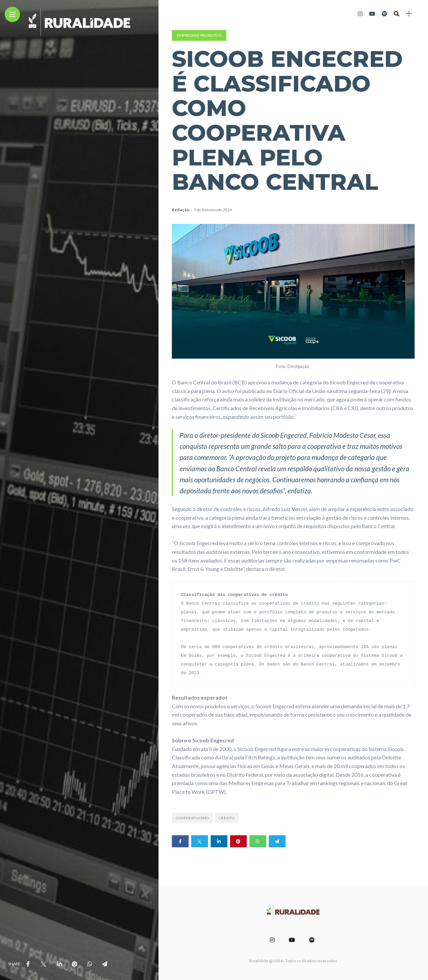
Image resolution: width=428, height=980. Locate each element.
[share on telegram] (105, 964)
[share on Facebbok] (28, 964)
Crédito (227, 818)
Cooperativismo (192, 818)
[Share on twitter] (200, 841)
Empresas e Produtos (199, 35)
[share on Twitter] (43, 964)
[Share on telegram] (277, 841)
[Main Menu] (12, 15)
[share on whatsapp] (90, 964)
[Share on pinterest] (238, 841)
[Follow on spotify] (385, 14)
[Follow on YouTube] (372, 14)
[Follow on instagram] (360, 14)
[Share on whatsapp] (258, 841)
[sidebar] (409, 14)
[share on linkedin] (60, 964)
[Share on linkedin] (219, 841)
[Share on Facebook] (180, 841)
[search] (397, 14)
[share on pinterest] (75, 964)
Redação (181, 210)
